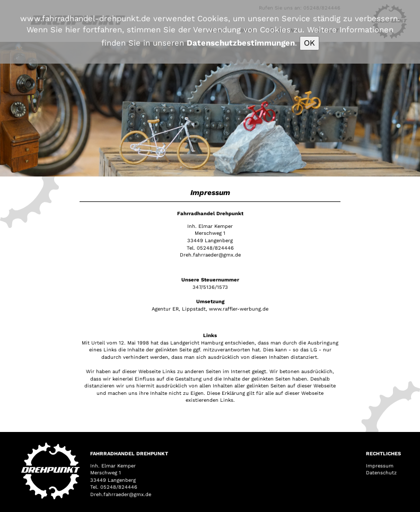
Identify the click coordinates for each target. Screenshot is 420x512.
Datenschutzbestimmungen (241, 43)
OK (309, 43)
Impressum (380, 466)
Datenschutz (381, 473)
